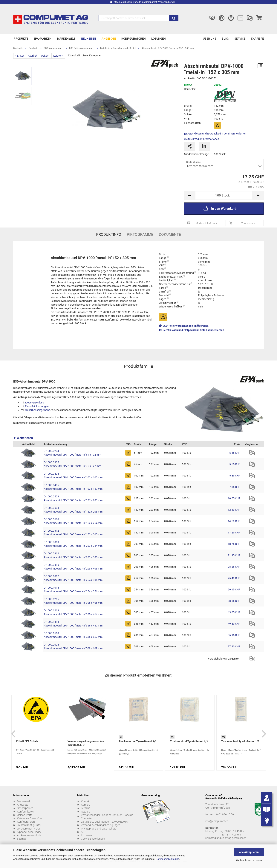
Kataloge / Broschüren (30, 818)
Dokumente (170, 234)
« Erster (20, 56)
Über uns (210, 39)
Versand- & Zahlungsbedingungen (101, 825)
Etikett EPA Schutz (27, 741)
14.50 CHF (234, 521)
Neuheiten (88, 39)
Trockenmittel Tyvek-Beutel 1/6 (240, 741)
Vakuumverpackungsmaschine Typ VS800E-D (86, 743)
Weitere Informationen (249, 860)
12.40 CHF (234, 510)
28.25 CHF (234, 567)
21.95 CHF (234, 555)
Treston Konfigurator (29, 825)
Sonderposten (25, 808)
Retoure (86, 812)
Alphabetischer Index (29, 832)
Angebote (109, 39)
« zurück (32, 56)
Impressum (88, 835)
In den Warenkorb (220, 208)
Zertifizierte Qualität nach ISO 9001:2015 (104, 822)
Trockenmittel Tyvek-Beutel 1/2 (138, 741)
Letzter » (58, 56)
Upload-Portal (25, 815)
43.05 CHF (234, 612)
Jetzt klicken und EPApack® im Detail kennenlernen (217, 134)
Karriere (258, 39)
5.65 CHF (235, 464)
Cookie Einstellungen (93, 839)
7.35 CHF (235, 487)
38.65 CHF (234, 601)
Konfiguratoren (134, 39)
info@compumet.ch (217, 821)
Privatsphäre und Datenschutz (99, 829)
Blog (225, 39)
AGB (84, 832)
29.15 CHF (234, 590)
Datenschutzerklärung (167, 859)
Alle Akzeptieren (249, 852)
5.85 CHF (235, 476)
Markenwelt (66, 39)
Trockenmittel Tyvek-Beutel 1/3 (189, 741)
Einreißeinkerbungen (37, 406)
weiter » (45, 56)
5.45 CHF (235, 453)
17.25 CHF (234, 533)
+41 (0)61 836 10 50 (222, 814)
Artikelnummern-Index (30, 835)
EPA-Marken (43, 39)
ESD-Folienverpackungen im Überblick (186, 326)
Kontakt (86, 801)
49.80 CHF (234, 624)
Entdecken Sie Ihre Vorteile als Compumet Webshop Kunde (144, 2)
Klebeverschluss (34, 403)
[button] (139, 438)
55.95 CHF (234, 635)
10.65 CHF (234, 498)
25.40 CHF (234, 578)
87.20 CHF (234, 646)
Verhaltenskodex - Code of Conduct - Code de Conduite (107, 817)
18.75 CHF (234, 544)
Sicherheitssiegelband (38, 410)
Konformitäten (26, 812)
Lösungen (159, 39)
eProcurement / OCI (28, 829)
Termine (86, 808)
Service (240, 39)
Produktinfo (109, 234)
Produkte (21, 39)
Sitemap (22, 839)
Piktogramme (140, 234)
